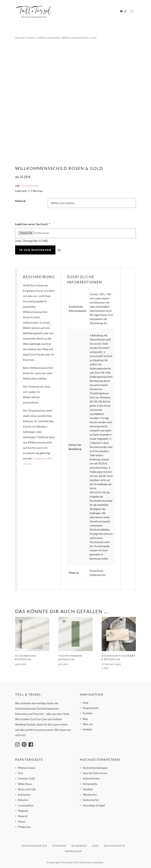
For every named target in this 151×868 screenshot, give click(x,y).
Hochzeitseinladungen (95, 768)
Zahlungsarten (34, 846)
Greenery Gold (26, 778)
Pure (21, 773)
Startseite (20, 38)
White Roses (25, 784)
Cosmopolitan (26, 805)
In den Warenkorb (35, 250)
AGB (96, 846)
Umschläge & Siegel (94, 805)
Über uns (88, 724)
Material (20, 201)
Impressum (73, 851)
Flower (22, 822)
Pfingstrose (24, 827)
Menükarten (90, 795)
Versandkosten (30, 186)
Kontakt (87, 729)
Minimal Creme (27, 768)
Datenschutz (114, 846)
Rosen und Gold (27, 789)
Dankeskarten (91, 800)
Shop (86, 703)
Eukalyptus (24, 795)
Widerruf (79, 846)
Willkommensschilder (49, 38)
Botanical (23, 800)
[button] (59, 250)
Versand (59, 846)
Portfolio (88, 713)
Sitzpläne (88, 789)
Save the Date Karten (95, 773)
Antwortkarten (91, 778)
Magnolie (23, 811)
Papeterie (31, 38)
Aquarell (23, 816)
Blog (85, 719)
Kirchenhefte (90, 784)
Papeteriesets (91, 708)
